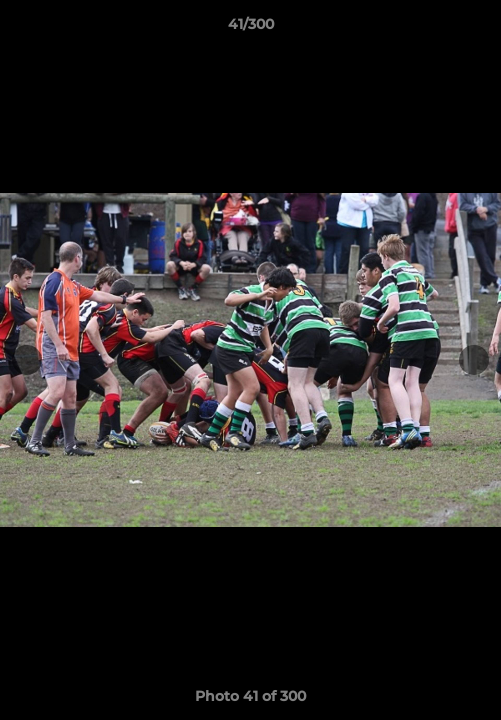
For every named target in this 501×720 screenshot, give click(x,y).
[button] (477, 29)
